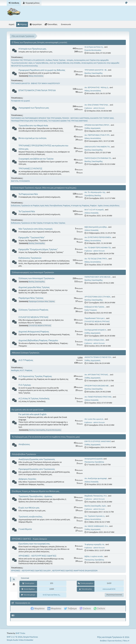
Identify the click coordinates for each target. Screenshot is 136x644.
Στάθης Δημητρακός (92, 128)
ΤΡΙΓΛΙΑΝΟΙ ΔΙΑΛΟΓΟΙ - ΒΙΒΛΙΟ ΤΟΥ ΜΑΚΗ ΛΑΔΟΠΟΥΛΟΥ (35, 83)
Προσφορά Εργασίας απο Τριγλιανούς (37, 469)
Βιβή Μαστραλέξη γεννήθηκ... (96, 227)
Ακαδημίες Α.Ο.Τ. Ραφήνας (22, 370)
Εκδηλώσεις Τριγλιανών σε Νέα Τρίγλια (27, 223)
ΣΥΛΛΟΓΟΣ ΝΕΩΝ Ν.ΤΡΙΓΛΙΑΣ (33, 317)
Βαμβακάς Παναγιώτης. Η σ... (96, 496)
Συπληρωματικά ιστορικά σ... (96, 330)
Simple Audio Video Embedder (20, 640)
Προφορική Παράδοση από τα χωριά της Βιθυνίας (42, 70)
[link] (38, 609)
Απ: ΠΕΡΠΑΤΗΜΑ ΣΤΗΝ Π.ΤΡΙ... (97, 135)
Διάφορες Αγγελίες (27, 479)
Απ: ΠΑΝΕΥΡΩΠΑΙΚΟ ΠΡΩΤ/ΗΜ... (98, 397)
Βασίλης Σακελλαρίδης (94, 73)
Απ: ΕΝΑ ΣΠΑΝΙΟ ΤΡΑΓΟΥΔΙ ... (97, 105)
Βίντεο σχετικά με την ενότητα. (33, 138)
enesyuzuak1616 (109, 589)
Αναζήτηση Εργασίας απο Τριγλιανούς (37, 459)
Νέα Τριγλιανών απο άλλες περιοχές (36, 229)
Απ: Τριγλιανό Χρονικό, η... (95, 516)
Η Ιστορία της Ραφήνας (80, 205)
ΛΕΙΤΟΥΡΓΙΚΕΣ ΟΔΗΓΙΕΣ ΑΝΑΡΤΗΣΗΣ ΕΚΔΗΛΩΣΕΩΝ (75, 571)
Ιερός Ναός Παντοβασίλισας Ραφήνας (55, 205)
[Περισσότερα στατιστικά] (114, 595)
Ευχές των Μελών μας (29, 508)
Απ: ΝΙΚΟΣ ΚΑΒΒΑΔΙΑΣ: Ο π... (97, 526)
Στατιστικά (25, 578)
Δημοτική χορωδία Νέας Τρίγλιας (34, 287)
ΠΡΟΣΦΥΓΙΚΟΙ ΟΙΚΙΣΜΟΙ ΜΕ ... (97, 386)
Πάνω (126, 641)
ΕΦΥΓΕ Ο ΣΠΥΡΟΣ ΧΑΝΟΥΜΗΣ (98, 441)
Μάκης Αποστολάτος (36, 76)
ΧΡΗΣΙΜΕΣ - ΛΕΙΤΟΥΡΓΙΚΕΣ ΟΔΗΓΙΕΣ (37, 556)
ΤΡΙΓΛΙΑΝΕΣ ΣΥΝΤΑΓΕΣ (30, 168)
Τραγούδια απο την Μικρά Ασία (33, 125)
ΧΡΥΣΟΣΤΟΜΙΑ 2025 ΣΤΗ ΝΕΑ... (98, 297)
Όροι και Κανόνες (115, 641)
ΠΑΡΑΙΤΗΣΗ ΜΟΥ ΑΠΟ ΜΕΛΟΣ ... (98, 277)
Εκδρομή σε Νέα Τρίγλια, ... (95, 307)
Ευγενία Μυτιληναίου (93, 50)
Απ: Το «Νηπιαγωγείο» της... (95, 192)
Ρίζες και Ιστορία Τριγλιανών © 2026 (113, 637)
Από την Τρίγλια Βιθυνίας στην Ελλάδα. (65, 63)
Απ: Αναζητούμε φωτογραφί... (96, 478)
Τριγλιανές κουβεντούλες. (31, 517)
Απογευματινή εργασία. (94, 459)
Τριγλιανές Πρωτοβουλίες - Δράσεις (35, 496)
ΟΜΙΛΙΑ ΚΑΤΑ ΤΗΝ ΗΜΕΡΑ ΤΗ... (98, 147)
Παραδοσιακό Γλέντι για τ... (95, 318)
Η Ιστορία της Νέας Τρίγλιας (54, 223)
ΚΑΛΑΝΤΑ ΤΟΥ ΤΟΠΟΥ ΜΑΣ (102, 118)
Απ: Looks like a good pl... (94, 419)
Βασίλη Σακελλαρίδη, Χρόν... (96, 506)
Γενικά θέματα (25, 529)
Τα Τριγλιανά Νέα (27, 211)
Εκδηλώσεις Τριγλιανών (30, 258)
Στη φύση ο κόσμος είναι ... (95, 340)
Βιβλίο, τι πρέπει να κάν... (94, 556)
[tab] (14, 579)
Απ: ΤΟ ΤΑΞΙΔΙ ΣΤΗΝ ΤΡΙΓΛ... (96, 259)
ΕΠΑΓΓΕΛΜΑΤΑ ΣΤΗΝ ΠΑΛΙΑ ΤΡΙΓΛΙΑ (37, 90)
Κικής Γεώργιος (91, 310)
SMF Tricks (20, 633)
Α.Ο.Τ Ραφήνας (26, 360)
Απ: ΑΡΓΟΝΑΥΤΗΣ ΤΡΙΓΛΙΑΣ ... (97, 375)
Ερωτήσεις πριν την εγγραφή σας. (34, 544)
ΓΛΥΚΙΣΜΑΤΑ (24, 181)
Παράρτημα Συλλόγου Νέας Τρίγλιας (42, 301)
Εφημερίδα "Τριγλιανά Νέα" (32, 237)
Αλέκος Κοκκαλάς (91, 213)
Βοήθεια (103, 641)
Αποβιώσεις (24, 444)
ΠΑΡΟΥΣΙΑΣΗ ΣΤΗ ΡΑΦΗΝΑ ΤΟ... (98, 158)
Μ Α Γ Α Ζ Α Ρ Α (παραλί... (95, 210)
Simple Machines (31, 637)
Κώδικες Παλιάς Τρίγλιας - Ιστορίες (60, 60)
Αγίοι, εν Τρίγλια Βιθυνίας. (39, 63)
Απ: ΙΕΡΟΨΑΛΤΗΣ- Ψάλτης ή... (97, 87)
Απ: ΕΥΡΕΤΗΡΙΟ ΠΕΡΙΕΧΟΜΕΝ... (98, 237)
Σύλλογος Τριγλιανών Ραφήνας (33, 310)
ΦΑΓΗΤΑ (15, 181)
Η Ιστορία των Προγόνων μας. (33, 49)
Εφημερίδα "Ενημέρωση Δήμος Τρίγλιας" (38, 249)
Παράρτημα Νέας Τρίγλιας (31, 298)
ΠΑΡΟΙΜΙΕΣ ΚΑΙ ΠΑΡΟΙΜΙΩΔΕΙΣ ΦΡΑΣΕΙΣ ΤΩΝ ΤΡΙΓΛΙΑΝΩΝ (36, 118)
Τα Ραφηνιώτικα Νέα (28, 194)
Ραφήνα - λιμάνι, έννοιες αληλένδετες (105, 205)
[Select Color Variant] (126, 3)
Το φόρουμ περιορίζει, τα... (95, 544)
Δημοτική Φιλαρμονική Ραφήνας (34, 332)
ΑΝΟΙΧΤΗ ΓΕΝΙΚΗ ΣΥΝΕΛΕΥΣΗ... (98, 357)
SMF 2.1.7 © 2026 (15, 637)
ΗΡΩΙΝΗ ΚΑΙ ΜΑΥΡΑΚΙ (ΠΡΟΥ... (97, 125)
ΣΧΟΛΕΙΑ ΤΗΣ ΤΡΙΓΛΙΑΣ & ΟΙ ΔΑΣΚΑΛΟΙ (28, 60)
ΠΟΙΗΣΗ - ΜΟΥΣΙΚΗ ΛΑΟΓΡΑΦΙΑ (76, 118)
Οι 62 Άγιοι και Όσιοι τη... (94, 47)
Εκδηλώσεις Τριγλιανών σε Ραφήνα (25, 205)
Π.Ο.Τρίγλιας (25, 385)
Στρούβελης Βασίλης (93, 195)
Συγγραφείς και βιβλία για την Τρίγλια (36, 159)
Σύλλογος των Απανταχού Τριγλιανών (36, 278)
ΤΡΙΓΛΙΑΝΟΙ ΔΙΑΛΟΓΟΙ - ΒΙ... (96, 70)
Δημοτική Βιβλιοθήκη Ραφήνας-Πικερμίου (38, 340)
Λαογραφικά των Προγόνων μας (34, 108)
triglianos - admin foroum (95, 108)
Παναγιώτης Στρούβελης (94, 462)
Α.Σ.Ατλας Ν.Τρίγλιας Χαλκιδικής (34, 398)
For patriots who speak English (32, 414)
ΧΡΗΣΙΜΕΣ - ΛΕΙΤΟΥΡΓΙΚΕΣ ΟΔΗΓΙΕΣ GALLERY (31, 571)
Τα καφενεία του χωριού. (21, 101)
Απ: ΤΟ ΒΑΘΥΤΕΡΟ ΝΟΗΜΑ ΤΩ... (98, 248)
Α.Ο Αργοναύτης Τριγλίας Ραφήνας (35, 376)
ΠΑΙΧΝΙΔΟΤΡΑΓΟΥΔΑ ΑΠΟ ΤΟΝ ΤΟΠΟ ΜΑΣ (29, 121)
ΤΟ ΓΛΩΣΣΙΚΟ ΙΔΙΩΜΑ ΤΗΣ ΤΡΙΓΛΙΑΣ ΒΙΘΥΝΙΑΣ (68, 121)
